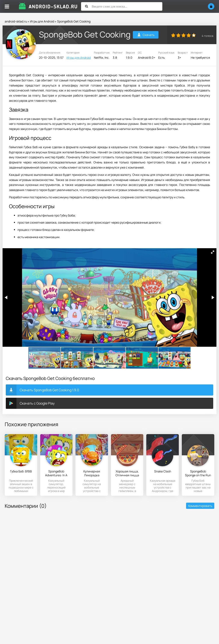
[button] (213, 252)
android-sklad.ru (16, 21)
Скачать (146, 35)
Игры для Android (42, 21)
